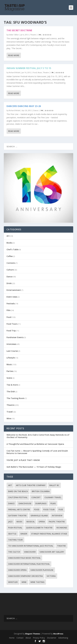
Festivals (11, 304)
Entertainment (14, 290)
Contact (20, 638)
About (28, 638)
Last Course (12, 351)
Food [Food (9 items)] (37, 509)
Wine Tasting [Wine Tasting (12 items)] (37, 582)
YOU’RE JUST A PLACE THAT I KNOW (23, 460)
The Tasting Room (15, 398)
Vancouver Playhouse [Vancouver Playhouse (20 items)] (42, 570)
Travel (10, 412)
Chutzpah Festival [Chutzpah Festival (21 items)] (18, 497)
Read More (14, 55)
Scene (9, 378)
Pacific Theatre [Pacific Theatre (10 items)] (57, 522)
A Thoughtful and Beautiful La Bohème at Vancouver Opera (35, 444)
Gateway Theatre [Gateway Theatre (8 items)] (17, 516)
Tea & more (12, 385)
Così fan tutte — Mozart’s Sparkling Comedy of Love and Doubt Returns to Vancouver (37, 452)
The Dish (11, 392)
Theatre (33, 35)
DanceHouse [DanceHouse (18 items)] (25, 503)
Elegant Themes (33, 634)
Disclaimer (52, 638)
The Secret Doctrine (19, 30)
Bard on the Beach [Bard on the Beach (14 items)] (18, 491)
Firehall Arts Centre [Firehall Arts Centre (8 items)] (19, 509)
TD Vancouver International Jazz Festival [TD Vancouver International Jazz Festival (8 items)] (31, 546)
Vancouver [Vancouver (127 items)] (30, 552)
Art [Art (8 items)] (10, 485)
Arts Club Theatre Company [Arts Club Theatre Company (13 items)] (31, 485)
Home (12, 638)
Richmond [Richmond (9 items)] (62, 528)
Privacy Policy (39, 638)
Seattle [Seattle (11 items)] (12, 534)
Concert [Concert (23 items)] (36, 497)
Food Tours (12, 324)
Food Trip (11, 331)
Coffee (10, 256)
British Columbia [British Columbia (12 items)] (41, 491)
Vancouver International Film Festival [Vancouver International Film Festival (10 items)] (29, 564)
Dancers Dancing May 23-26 (24, 106)
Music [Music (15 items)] (20, 522)
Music (40, 73)
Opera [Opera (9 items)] (42, 522)
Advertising (63, 638)
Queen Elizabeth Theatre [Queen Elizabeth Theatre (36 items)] (39, 528)
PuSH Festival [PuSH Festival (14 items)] (15, 528)
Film (9, 310)
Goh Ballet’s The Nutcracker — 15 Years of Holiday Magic (34, 467)
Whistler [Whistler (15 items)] (13, 582)
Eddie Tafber (14, 35)
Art (8, 236)
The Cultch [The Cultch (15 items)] (14, 552)
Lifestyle (11, 358)
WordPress (58, 634)
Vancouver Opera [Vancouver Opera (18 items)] (17, 570)
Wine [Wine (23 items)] (24, 582)
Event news (12, 297)
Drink (9, 283)
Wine (9, 418)
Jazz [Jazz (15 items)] (10, 522)
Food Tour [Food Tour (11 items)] (49, 509)
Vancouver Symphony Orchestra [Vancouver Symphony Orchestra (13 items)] (25, 576)
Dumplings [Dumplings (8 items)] (41, 503)
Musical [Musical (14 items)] (31, 522)
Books (9, 243)
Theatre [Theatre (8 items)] (61, 546)
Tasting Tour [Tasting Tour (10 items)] (15, 540)
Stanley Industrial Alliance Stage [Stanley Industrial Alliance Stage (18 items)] (49, 534)
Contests (11, 263)
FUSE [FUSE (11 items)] (61, 509)
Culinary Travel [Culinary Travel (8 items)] (53, 497)
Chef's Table (12, 249)
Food (35, 73)
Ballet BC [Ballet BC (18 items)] (54, 485)
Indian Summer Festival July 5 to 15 (29, 68)
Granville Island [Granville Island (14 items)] (39, 516)
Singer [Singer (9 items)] (24, 534)
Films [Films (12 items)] (53, 503)
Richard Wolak (14, 73)
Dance (36, 110)
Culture (10, 270)
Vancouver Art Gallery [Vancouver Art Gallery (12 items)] (52, 552)
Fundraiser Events (15, 337)
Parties (10, 371)
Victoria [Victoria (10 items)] (51, 576)
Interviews (11, 344)
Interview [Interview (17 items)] (57, 516)
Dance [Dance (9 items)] (11, 503)
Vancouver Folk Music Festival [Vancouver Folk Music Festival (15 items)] (24, 558)
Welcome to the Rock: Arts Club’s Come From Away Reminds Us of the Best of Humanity (38, 436)
